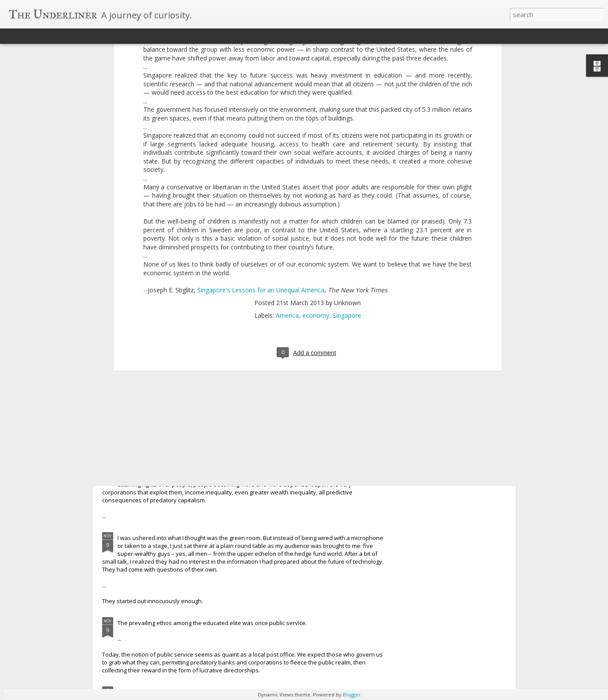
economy (316, 180)
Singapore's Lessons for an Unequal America (261, 154)
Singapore (347, 180)
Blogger (352, 695)
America (287, 180)
